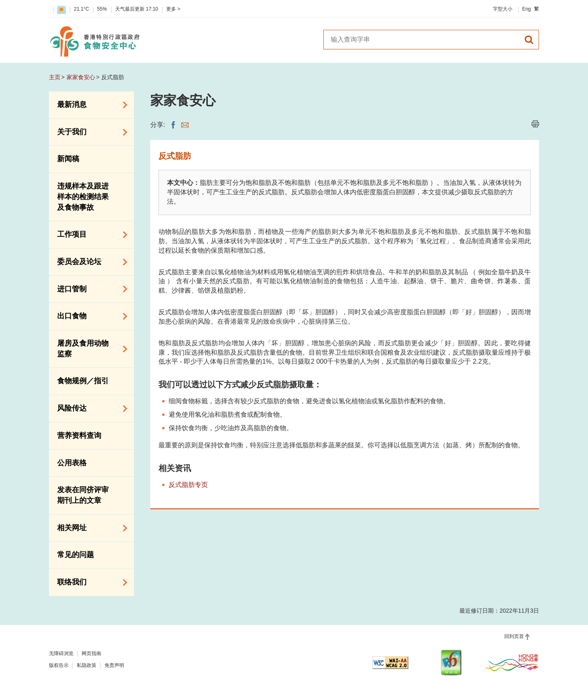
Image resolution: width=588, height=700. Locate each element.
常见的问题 (76, 555)
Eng (527, 9)
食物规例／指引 (83, 381)
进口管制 (89, 289)
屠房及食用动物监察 (89, 349)
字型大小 (503, 9)
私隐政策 (87, 665)
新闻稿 (68, 159)
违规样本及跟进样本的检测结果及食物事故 (83, 197)
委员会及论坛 (89, 262)
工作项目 (89, 235)
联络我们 (89, 582)
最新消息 (89, 105)
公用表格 (72, 463)
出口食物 (89, 316)
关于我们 (89, 132)
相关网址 (89, 528)
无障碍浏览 (61, 653)
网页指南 (91, 653)
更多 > (173, 9)
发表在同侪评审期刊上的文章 (83, 495)
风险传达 (89, 409)
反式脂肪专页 (188, 485)
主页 (55, 77)
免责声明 (114, 665)
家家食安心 (81, 77)
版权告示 (59, 665)
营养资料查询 (79, 436)
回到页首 (514, 636)
